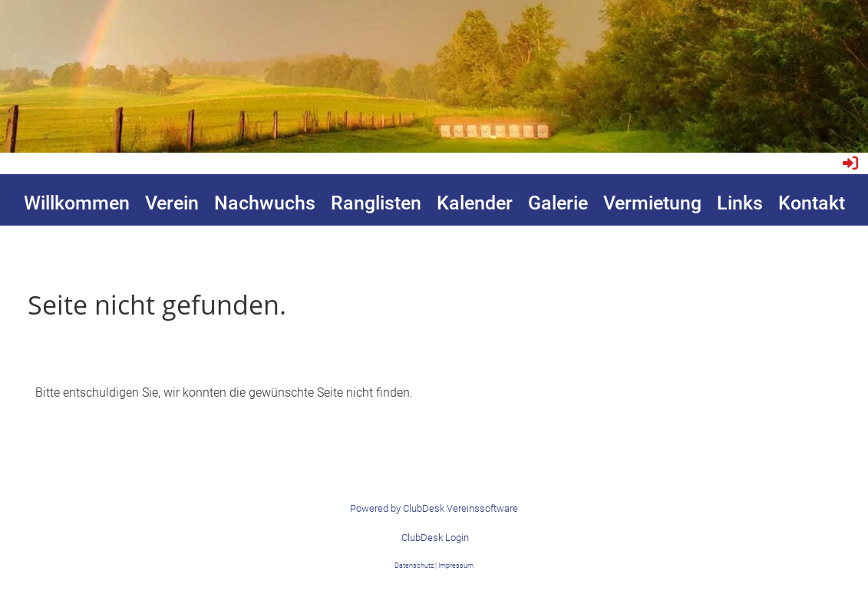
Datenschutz (415, 565)
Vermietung (652, 203)
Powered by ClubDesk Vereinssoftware (434, 508)
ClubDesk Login (435, 537)
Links (740, 203)
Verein (172, 203)
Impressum (456, 565)
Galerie (558, 203)
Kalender (475, 203)
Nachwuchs (265, 203)
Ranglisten (376, 203)
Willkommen (77, 203)
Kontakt (812, 203)
